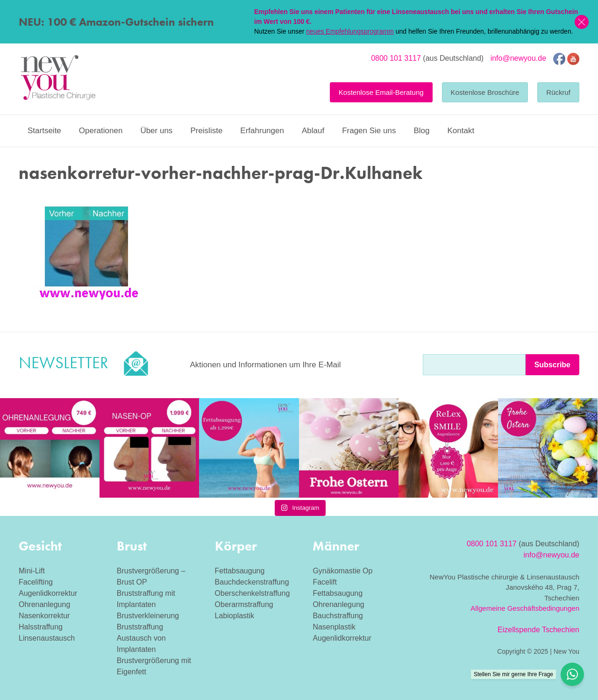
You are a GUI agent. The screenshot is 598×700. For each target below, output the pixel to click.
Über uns (156, 131)
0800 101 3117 (396, 58)
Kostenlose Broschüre (485, 92)
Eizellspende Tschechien (538, 630)
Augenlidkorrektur (48, 593)
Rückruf (558, 92)
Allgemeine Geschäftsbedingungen (525, 608)
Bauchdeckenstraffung (252, 582)
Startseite (44, 131)
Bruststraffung (140, 627)
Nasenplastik (334, 627)
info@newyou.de (518, 58)
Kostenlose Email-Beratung (381, 92)
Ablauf (313, 131)
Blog (421, 131)
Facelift (325, 582)
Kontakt (461, 131)
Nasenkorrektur (44, 616)
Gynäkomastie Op (342, 571)
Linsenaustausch (47, 638)
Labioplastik (235, 616)
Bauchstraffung (338, 616)
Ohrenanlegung (44, 604)
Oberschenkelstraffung (253, 593)
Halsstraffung (41, 627)
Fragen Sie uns (369, 131)
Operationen (101, 131)
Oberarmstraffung (244, 604)
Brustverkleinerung (148, 616)
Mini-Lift (32, 571)
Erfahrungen (262, 131)
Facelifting (36, 582)
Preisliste (206, 131)
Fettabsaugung (240, 571)
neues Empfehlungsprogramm (350, 31)
